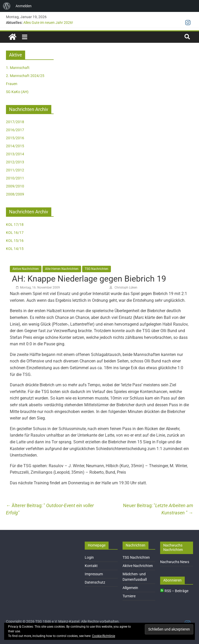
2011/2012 (15, 170)
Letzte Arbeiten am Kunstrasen (174, 509)
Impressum (94, 574)
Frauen (12, 84)
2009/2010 (15, 186)
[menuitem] (7, 6)
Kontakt (91, 566)
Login (89, 557)
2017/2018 (15, 122)
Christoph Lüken (126, 288)
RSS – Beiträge (174, 591)
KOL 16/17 (15, 233)
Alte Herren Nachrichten (62, 269)
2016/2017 (15, 130)
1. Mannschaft (18, 68)
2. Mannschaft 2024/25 (25, 76)
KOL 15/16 (15, 241)
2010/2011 (15, 178)
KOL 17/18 (15, 225)
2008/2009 (15, 194)
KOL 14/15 (15, 249)
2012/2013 (15, 162)
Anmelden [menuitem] (24, 6)
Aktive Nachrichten (26, 269)
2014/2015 (15, 146)
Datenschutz (95, 582)
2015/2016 (15, 138)
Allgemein (130, 588)
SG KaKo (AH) (17, 92)
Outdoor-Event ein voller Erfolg (50, 509)
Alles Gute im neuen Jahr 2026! (48, 23)
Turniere (129, 596)
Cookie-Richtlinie (104, 636)
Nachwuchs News (175, 562)
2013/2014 (15, 154)
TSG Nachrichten (97, 269)
